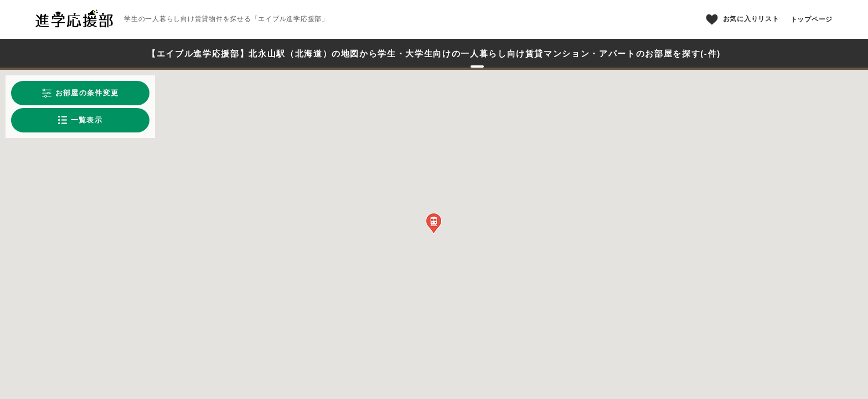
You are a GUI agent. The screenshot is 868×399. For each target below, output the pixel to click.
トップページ (812, 19)
